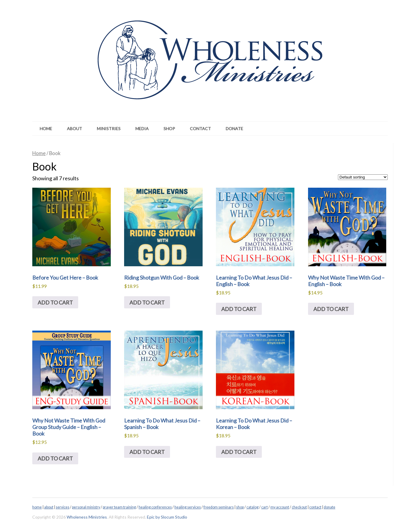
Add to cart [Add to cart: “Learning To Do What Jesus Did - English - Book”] (239, 309)
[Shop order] (363, 177)
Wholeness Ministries (87, 517)
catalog (253, 507)
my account (280, 507)
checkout (299, 507)
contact (315, 507)
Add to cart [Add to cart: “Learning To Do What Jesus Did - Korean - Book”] (239, 452)
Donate (234, 129)
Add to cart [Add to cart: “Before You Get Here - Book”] (55, 302)
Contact (200, 129)
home (37, 507)
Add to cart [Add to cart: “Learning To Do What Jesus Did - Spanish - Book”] (147, 452)
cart (264, 507)
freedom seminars (219, 507)
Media (142, 129)
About (74, 129)
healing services (188, 507)
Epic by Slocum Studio (167, 517)
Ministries (109, 129)
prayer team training (119, 507)
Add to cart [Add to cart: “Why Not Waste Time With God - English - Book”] (331, 309)
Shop (169, 129)
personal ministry (86, 507)
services (62, 507)
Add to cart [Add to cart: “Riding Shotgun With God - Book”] (147, 302)
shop (240, 507)
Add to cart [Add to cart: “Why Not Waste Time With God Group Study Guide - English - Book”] (55, 458)
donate (330, 507)
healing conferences (155, 507)
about (49, 507)
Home (46, 129)
